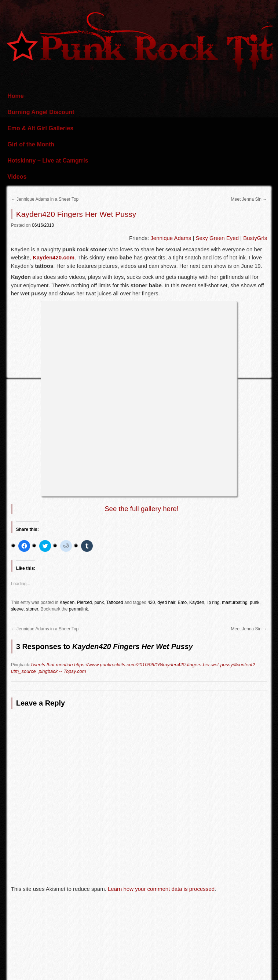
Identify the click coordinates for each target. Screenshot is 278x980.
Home (15, 96)
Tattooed (115, 602)
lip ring (213, 602)
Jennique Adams (171, 238)
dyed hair (166, 602)
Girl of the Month (31, 144)
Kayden (67, 602)
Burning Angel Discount (41, 112)
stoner (32, 609)
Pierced (85, 602)
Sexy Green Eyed (217, 238)
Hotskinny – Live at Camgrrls (48, 161)
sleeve (17, 609)
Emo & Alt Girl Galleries (40, 128)
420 (151, 602)
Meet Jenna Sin (249, 199)
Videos (17, 177)
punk (99, 602)
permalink (78, 609)
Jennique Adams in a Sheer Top (45, 199)
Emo (182, 602)
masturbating (235, 602)
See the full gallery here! (142, 509)
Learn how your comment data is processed (161, 889)
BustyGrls (255, 238)
